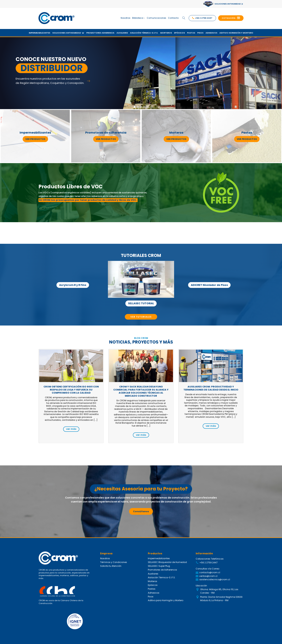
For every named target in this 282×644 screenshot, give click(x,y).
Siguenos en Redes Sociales (212, 608)
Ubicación (201, 586)
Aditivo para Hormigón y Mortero (166, 600)
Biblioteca (139, 18)
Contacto (173, 18)
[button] (231, 18)
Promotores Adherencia (100, 33)
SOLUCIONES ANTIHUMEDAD (228, 4)
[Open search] (184, 18)
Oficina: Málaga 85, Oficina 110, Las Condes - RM (219, 591)
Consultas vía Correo (207, 569)
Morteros (166, 33)
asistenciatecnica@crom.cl (215, 579)
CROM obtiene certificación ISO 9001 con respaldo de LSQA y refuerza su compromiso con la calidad (71, 390)
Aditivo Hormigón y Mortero (236, 33)
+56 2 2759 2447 (209, 563)
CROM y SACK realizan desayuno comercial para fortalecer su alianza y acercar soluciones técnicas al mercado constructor (141, 391)
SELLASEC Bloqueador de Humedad (167, 562)
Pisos (200, 33)
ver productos (35, 139)
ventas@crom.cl (208, 576)
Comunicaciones (156, 18)
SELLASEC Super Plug (159, 566)
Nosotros (126, 18)
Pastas (191, 33)
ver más (71, 429)
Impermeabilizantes (39, 33)
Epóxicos (179, 33)
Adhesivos (211, 33)
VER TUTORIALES (141, 317)
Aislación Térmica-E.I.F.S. (144, 33)
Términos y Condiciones (114, 562)
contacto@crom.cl (210, 572)
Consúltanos (141, 511)
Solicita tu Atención (111, 566)
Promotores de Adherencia (162, 570)
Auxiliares (122, 33)
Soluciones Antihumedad (68, 33)
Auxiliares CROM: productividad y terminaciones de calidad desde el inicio (211, 388)
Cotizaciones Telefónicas (210, 559)
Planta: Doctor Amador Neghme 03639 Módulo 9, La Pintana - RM (221, 599)
